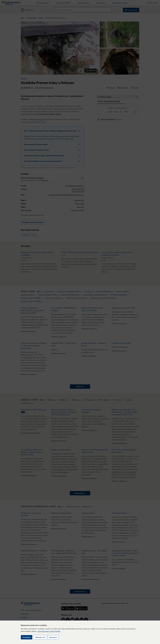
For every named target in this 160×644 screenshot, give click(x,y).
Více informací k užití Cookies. (49, 631)
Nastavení (53, 637)
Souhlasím (27, 637)
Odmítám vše (40, 637)
